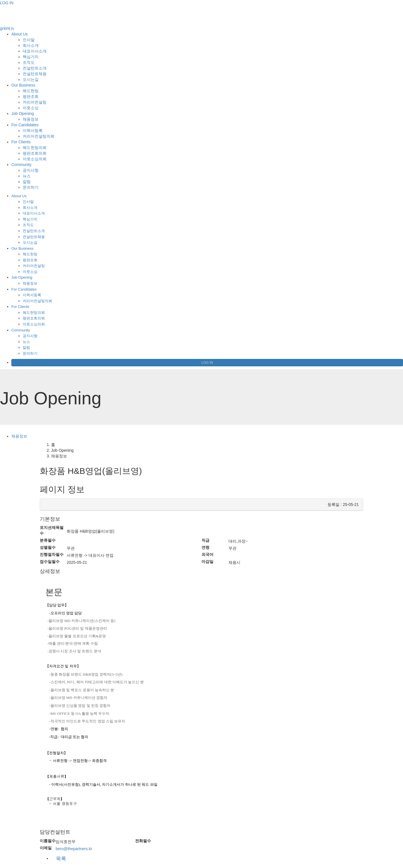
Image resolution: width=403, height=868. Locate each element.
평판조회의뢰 (35, 153)
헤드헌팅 (31, 91)
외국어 (207, 554)
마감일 (207, 562)
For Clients (21, 142)
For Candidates (25, 125)
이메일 (46, 848)
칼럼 (27, 182)
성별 (48, 547)
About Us (20, 34)
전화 (143, 841)
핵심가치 (31, 57)
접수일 (50, 562)
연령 (205, 547)
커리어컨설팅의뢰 (39, 136)
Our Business (23, 85)
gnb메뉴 (7, 28)
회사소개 (31, 45)
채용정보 (31, 119)
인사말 (29, 40)
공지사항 (31, 170)
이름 (48, 841)
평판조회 (31, 96)
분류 (48, 540)
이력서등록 (33, 131)
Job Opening (23, 114)
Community (21, 165)
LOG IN (7, 3)
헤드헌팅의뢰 (35, 148)
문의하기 (31, 187)
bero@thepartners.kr (74, 849)
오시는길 (31, 79)
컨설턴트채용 (35, 74)
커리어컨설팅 (35, 102)
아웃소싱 (31, 108)
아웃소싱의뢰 (35, 159)
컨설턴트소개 (35, 68)
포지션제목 (52, 530)
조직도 (29, 62)
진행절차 (52, 554)
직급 (205, 540)
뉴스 (27, 176)
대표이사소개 (35, 51)
